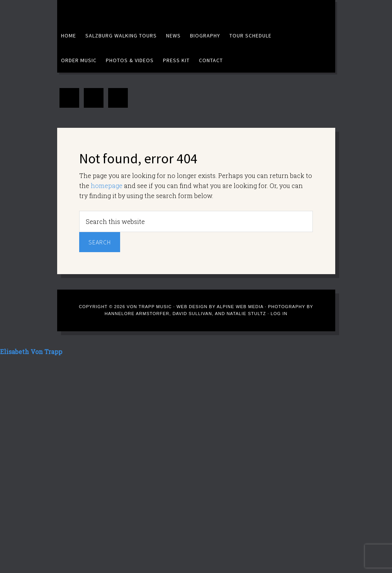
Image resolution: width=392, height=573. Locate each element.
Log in (279, 314)
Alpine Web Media (241, 307)
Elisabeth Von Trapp (136, 12)
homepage (107, 186)
